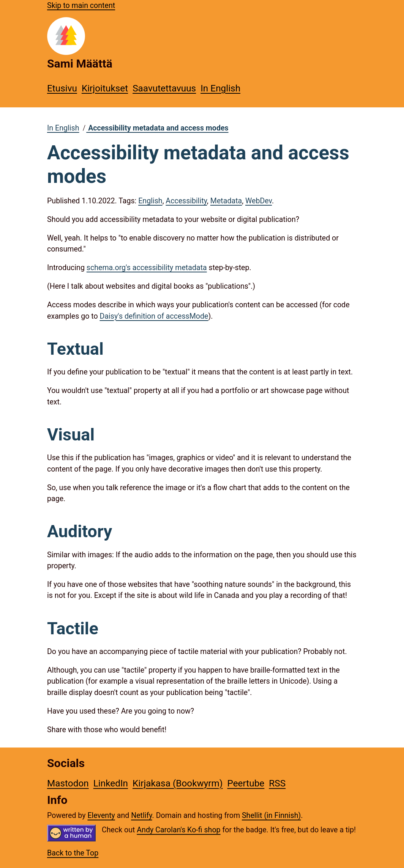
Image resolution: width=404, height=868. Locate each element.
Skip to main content (81, 6)
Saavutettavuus (164, 88)
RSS (277, 783)
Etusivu (62, 88)
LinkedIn (111, 783)
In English (220, 88)
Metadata (226, 201)
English (150, 201)
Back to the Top (73, 853)
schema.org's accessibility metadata (147, 268)
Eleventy (101, 816)
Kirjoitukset (105, 88)
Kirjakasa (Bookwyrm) (178, 783)
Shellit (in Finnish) (271, 816)
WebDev (259, 201)
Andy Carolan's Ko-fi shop (178, 830)
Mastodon (68, 783)
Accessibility (186, 201)
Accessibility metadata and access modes (157, 128)
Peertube (246, 783)
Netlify (141, 816)
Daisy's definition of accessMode (154, 316)
